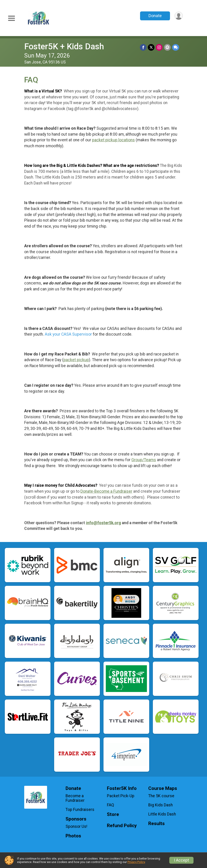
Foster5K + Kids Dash (64, 46)
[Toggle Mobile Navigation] (11, 18)
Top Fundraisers (80, 810)
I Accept (181, 860)
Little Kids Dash (162, 814)
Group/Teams (144, 460)
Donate (155, 16)
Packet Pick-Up (121, 796)
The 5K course (161, 796)
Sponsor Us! (76, 826)
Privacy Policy (136, 862)
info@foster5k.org (103, 523)
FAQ (110, 805)
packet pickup (76, 360)
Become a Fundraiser (75, 798)
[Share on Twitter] (151, 47)
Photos (73, 836)
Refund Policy (122, 826)
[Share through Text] (176, 47)
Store (113, 814)
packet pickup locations (113, 140)
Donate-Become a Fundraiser (106, 491)
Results (157, 824)
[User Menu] (179, 16)
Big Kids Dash (161, 805)
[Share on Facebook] (143, 47)
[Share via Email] (167, 47)
